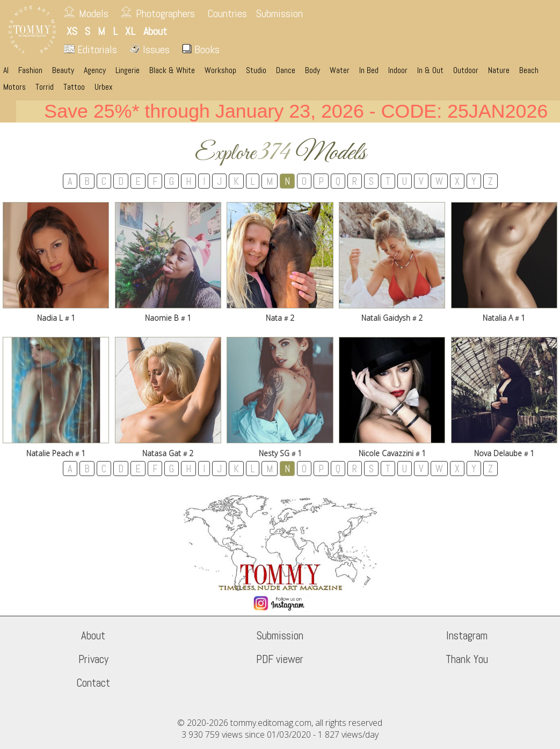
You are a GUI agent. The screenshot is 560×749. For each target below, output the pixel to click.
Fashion (30, 70)
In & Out (430, 70)
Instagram (467, 636)
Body (312, 70)
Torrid (45, 87)
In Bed (369, 70)
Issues (150, 49)
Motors (14, 87)
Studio (256, 70)
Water (340, 70)
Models (94, 13)
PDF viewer (280, 659)
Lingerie (128, 70)
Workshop (220, 70)
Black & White (172, 70)
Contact (93, 683)
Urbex (104, 87)
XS (72, 31)
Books (201, 49)
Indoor (398, 70)
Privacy (93, 659)
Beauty (63, 70)
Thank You (467, 659)
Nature (499, 70)
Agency (95, 70)
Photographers (165, 13)
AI (6, 70)
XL (130, 31)
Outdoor (466, 70)
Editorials (90, 49)
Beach (529, 70)
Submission (279, 13)
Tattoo (74, 87)
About (93, 636)
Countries (227, 13)
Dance (286, 70)
